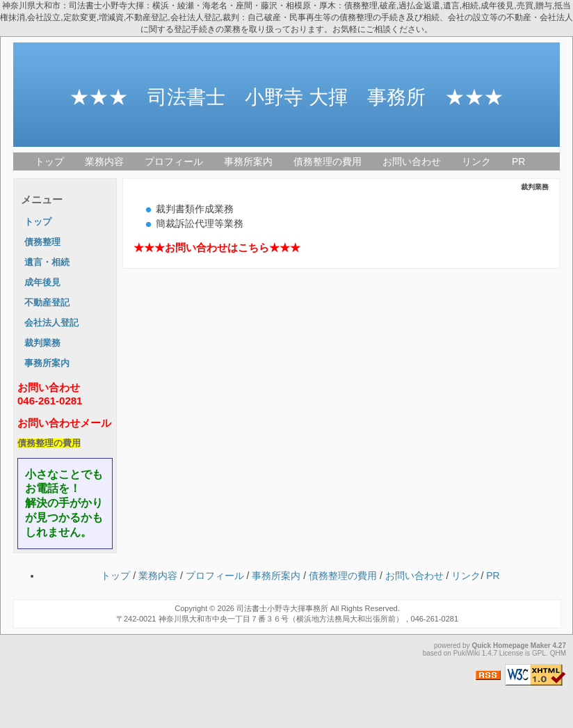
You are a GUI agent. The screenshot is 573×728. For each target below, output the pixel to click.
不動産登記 (47, 303)
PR (518, 161)
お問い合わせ (412, 161)
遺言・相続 (47, 262)
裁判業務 (42, 343)
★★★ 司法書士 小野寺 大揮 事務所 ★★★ (286, 97)
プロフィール (174, 161)
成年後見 (42, 283)
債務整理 (42, 242)
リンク (476, 161)
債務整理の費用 (328, 161)
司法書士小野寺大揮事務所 (282, 608)
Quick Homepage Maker (511, 646)
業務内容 (104, 161)
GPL (539, 653)
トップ (49, 161)
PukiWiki (467, 653)
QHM (558, 653)
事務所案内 (248, 161)
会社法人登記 (51, 323)
